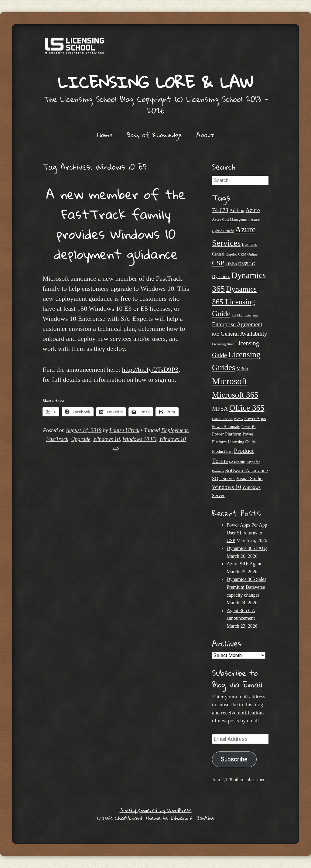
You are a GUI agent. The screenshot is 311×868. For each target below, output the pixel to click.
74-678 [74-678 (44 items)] (220, 210)
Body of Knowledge (154, 135)
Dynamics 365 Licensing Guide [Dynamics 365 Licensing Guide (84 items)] (234, 302)
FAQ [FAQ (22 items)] (216, 334)
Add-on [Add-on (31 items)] (237, 210)
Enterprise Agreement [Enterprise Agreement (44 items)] (237, 324)
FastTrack (57, 439)
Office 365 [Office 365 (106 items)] (247, 408)
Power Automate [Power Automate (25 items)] (226, 427)
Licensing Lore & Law (155, 82)
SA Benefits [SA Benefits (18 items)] (237, 462)
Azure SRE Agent (244, 564)
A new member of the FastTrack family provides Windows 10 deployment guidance (116, 224)
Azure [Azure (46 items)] (253, 210)
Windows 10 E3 (139, 439)
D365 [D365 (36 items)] (231, 264)
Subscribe (234, 759)
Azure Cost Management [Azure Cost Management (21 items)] (231, 219)
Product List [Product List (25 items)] (222, 451)
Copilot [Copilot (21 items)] (231, 254)
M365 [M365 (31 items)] (242, 369)
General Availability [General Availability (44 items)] (244, 334)
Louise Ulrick (124, 430)
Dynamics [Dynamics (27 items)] (221, 276)
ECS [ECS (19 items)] (240, 315)
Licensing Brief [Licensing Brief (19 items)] (223, 344)
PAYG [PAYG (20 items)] (238, 419)
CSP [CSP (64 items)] (218, 263)
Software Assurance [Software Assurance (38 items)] (246, 470)
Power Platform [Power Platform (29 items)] (227, 434)
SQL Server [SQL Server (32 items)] (224, 478)
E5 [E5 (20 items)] (234, 315)
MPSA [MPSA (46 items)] (220, 409)
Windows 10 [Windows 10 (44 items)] (226, 487)
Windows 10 (107, 439)
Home (105, 135)
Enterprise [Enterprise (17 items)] (251, 315)
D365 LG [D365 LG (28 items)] (247, 264)
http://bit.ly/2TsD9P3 (150, 370)
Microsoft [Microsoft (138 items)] (230, 381)
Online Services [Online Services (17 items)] (222, 419)
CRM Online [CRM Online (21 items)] (248, 254)
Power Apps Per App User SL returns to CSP (247, 533)
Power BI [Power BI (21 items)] (249, 427)
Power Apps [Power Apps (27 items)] (255, 419)
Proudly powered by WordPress (156, 810)
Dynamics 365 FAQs (247, 548)
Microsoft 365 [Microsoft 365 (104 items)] (235, 395)
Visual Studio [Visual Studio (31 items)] (249, 478)
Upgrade (81, 439)
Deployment (174, 430)
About (205, 135)
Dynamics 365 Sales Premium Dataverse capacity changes (246, 587)
